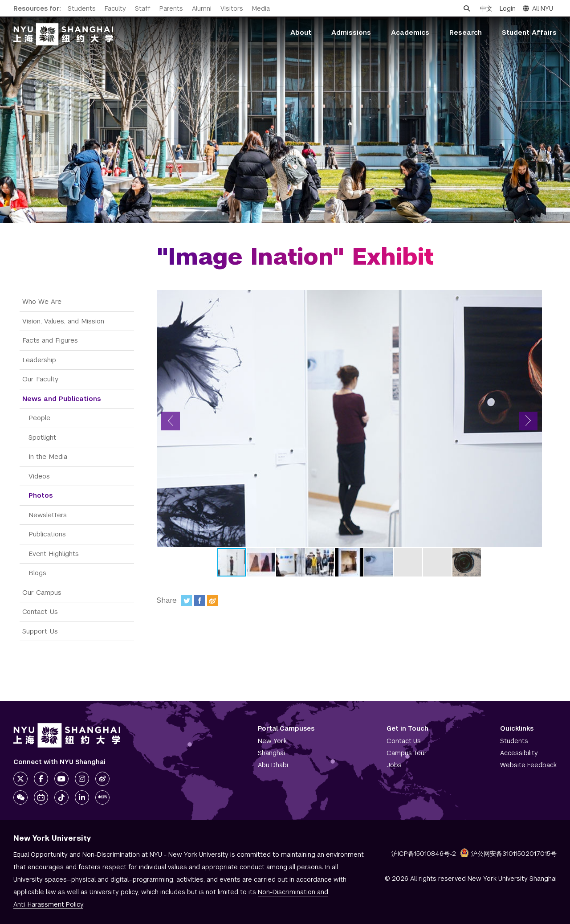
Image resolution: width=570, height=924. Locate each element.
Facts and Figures (50, 340)
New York (272, 741)
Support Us (40, 631)
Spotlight (42, 437)
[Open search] (467, 8)
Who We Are (42, 301)
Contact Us (40, 611)
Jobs (394, 765)
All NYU (538, 8)
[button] (171, 421)
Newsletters (48, 515)
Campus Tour (407, 753)
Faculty (115, 8)
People (39, 418)
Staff (143, 8)
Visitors (232, 8)
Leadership (39, 360)
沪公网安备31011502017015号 (508, 854)
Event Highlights (54, 554)
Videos (39, 476)
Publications (47, 534)
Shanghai (271, 753)
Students (82, 8)
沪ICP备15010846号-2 (424, 854)
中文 (486, 8)
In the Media (48, 456)
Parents (171, 8)
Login (508, 8)
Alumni (202, 8)
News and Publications (62, 399)
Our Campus (42, 592)
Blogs (37, 573)
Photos (41, 495)
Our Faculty (40, 379)
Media (261, 8)
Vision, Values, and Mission (63, 321)
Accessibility (519, 753)
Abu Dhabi (273, 765)
